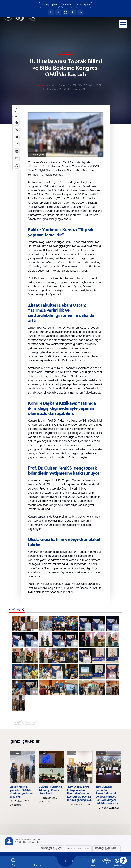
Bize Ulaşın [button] (83, 5)
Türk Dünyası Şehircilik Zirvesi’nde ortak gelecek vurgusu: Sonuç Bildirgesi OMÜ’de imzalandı (107, 795)
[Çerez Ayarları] (117, 861)
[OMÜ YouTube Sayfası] (65, 861)
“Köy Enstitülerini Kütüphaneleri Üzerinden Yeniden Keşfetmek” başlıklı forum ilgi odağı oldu (80, 793)
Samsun (31, 722)
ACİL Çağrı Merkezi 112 (78, 849)
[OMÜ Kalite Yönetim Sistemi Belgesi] (107, 861)
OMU (19, 722)
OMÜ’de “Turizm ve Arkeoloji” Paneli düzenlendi (50, 790)
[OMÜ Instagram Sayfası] (81, 861)
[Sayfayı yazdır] (17, 166)
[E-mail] (38, 862)
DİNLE (17, 110)
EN (80, 12)
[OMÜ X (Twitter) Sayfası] (88, 861)
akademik (66, 52)
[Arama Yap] (73, 12)
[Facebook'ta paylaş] (17, 123)
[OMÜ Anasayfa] (51, 12)
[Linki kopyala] (17, 159)
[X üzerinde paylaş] (17, 130)
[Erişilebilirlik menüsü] (123, 860)
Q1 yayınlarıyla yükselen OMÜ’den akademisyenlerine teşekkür (22, 792)
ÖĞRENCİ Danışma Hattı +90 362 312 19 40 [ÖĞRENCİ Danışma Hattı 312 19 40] (51, 849)
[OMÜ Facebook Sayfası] (96, 861)
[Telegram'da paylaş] (17, 144)
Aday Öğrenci (49, 5)
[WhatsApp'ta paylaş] (17, 137)
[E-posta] (58, 12)
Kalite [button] (67, 5)
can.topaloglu (39, 85)
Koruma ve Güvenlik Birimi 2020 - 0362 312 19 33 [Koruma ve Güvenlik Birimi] (107, 849)
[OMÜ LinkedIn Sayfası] (73, 861)
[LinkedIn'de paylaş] (17, 151)
